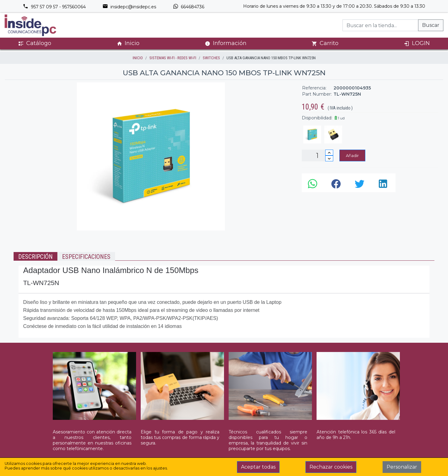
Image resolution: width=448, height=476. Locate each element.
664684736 (189, 7)
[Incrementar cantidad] (329, 153)
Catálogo (35, 43)
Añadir (352, 155)
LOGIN (417, 43)
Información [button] (226, 43)
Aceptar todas (258, 467)
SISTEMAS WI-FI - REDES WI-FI (173, 58)
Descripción (35, 257)
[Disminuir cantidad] (329, 158)
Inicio (128, 43)
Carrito (325, 43)
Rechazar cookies (331, 467)
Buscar (431, 25)
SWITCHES (211, 58)
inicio (138, 58)
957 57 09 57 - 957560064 (54, 7)
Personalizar (402, 467)
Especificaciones (86, 257)
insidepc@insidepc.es (129, 7)
